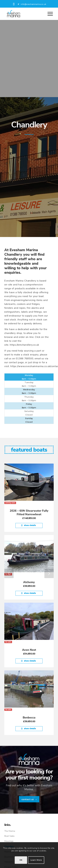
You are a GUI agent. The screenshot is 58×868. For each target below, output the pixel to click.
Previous (9, 573)
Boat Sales (9, 836)
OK (21, 860)
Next (49, 573)
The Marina (10, 831)
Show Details (29, 525)
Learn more (36, 860)
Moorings (9, 841)
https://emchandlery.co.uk (24, 345)
